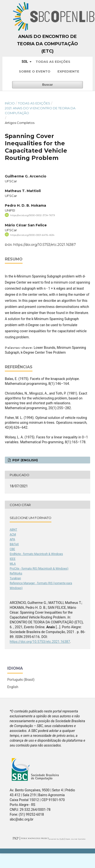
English (13, 687)
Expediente (68, 71)
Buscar (47, 85)
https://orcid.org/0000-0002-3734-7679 (32, 215)
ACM (13, 535)
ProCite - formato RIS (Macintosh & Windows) (39, 569)
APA (12, 539)
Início (10, 103)
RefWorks (16, 573)
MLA (13, 564)
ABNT (13, 530)
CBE (12, 549)
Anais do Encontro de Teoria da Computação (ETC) (47, 44)
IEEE (13, 559)
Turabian (15, 578)
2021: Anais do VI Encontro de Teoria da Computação (40, 111)
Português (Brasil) (21, 680)
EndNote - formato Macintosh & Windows (36, 554)
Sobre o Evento (35, 71)
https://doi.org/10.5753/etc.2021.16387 (45, 245)
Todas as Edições (53, 62)
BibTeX (14, 544)
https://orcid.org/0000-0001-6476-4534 (32, 235)
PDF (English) (25, 460)
